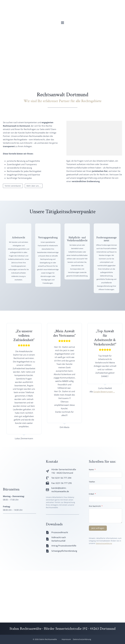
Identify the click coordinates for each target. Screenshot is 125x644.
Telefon (92, 495)
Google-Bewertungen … (103, 404)
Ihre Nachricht (95, 519)
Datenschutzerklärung (105, 556)
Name (91, 482)
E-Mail (91, 507)
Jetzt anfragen (98, 541)
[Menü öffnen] (63, 23)
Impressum (66, 639)
